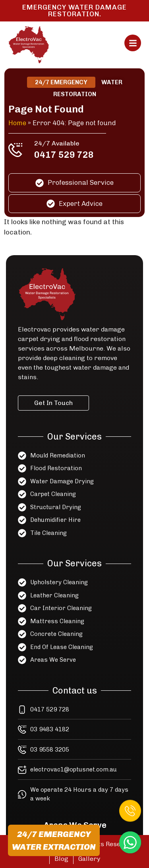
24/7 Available (57, 143)
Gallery (89, 859)
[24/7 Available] (16, 150)
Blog (61, 859)
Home (18, 123)
